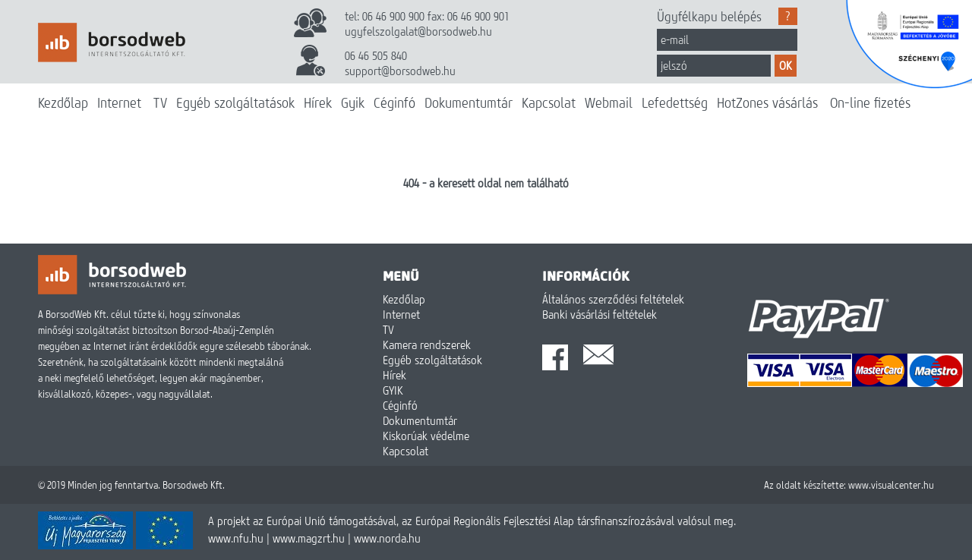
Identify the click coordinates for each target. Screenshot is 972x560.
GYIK (393, 390)
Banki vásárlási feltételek (600, 314)
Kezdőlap (63, 102)
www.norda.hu (387, 538)
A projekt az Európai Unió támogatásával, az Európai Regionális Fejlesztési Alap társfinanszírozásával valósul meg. (472, 521)
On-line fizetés (870, 102)
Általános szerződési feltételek (613, 299)
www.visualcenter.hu (891, 485)
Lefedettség (675, 102)
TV (160, 102)
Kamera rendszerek (427, 344)
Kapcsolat (549, 102)
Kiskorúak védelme (426, 436)
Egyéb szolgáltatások (235, 102)
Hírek (318, 102)
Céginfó (394, 102)
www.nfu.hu (236, 538)
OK (786, 65)
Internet (119, 102)
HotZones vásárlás (767, 102)
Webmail (609, 102)
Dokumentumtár (469, 102)
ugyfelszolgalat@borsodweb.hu (418, 31)
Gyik (353, 102)
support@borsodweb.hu (400, 71)
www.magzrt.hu (309, 538)
